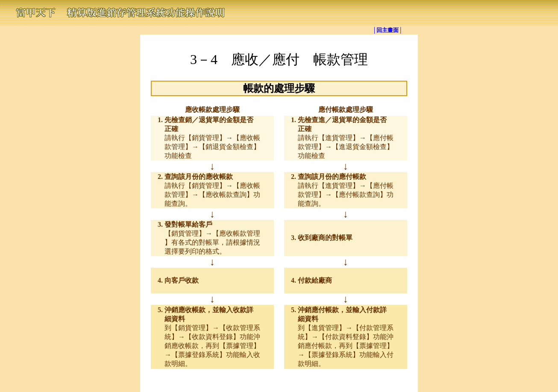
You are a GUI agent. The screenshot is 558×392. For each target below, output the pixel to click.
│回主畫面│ (388, 30)
